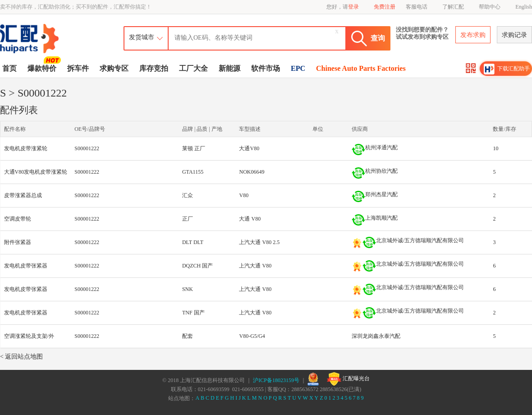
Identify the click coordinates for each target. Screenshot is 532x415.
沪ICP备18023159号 (276, 380)
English (524, 7)
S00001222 (87, 148)
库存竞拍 (154, 68)
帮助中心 (490, 7)
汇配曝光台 (348, 379)
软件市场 (266, 68)
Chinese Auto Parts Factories (361, 68)
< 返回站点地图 (21, 357)
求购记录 (514, 35)
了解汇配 (453, 7)
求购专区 (114, 68)
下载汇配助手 (507, 69)
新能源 (229, 68)
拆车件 (78, 68)
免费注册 (385, 7)
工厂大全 (193, 68)
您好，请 (343, 7)
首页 (9, 68)
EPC (298, 68)
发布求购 (473, 35)
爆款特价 (43, 68)
